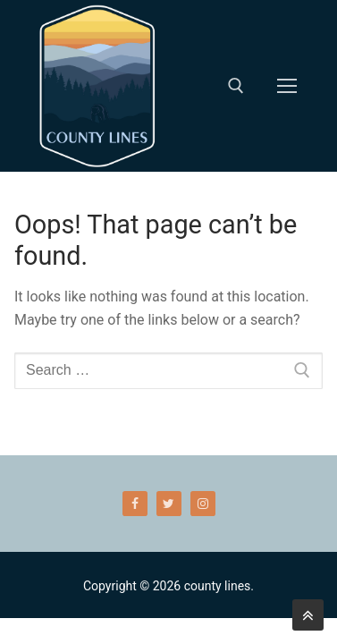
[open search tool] (236, 86)
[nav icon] (287, 86)
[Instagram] (203, 504)
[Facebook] (135, 504)
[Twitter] (169, 504)
